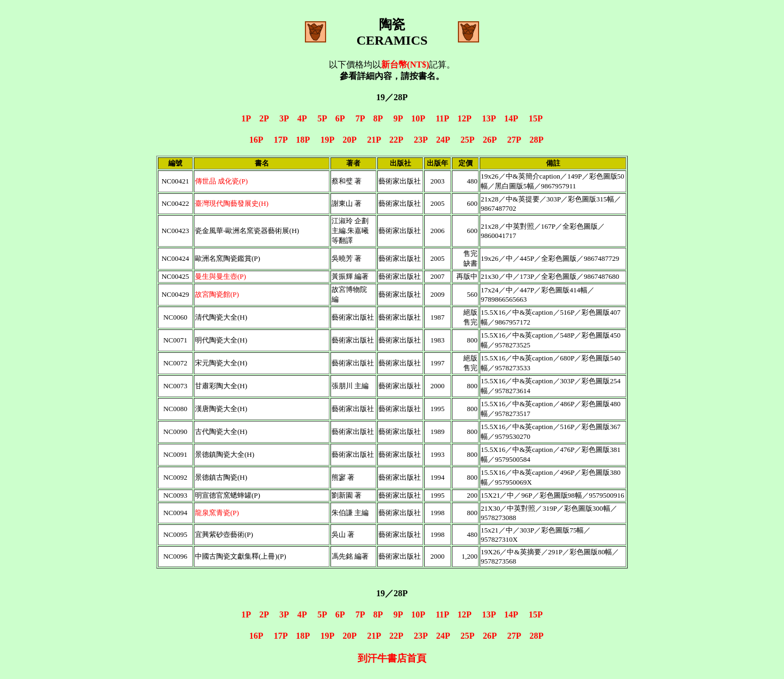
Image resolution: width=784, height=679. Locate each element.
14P (511, 118)
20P (349, 140)
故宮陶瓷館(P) (217, 294)
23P (421, 140)
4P (302, 118)
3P (284, 118)
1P (246, 118)
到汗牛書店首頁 (392, 658)
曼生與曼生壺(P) (220, 276)
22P (396, 140)
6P (340, 118)
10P (418, 118)
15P (536, 118)
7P (360, 118)
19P (327, 140)
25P (467, 140)
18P (303, 140)
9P (398, 118)
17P (281, 140)
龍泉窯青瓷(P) (217, 513)
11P (442, 118)
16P (256, 140)
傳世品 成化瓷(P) (221, 181)
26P (490, 140)
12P (464, 118)
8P (378, 118)
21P (374, 140)
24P (443, 140)
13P (489, 118)
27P (514, 140)
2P (264, 118)
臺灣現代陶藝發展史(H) (232, 203)
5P (322, 118)
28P (536, 140)
